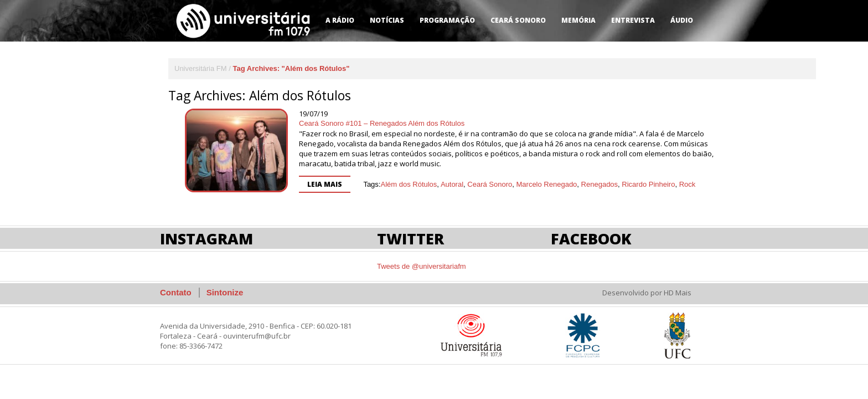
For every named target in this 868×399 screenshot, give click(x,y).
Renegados (600, 184)
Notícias (387, 20)
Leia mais (325, 184)
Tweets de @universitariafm (422, 266)
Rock (688, 184)
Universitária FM (201, 68)
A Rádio (340, 20)
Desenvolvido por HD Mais (647, 293)
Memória (578, 20)
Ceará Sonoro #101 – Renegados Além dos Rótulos (382, 123)
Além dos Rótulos (409, 184)
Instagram (206, 239)
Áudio (682, 20)
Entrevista (633, 20)
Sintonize (225, 292)
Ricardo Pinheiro (648, 184)
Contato (176, 292)
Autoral (452, 184)
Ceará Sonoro (518, 20)
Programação (447, 20)
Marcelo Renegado (547, 184)
